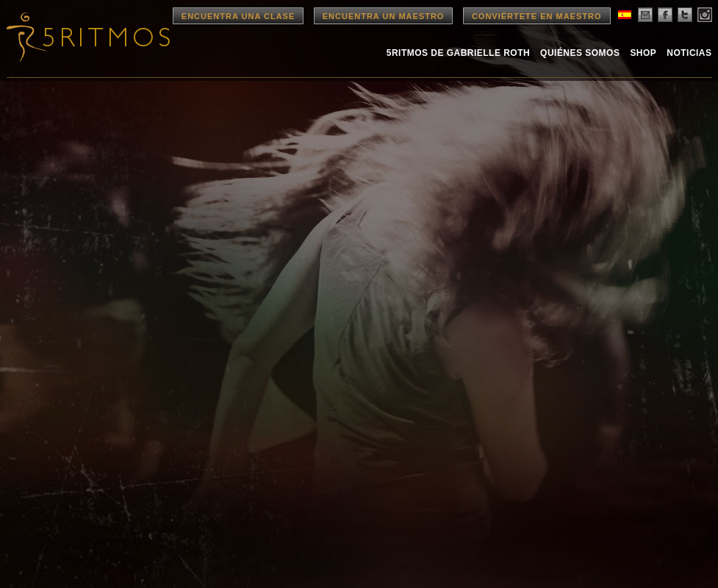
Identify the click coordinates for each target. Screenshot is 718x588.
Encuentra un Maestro (384, 16)
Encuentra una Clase (238, 16)
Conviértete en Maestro (537, 16)
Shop (643, 53)
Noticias (689, 53)
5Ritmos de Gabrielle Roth (458, 53)
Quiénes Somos (580, 53)
